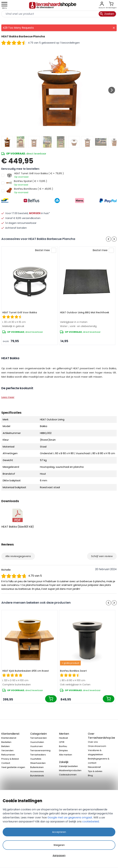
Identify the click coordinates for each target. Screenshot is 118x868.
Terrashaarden (39, 738)
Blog (90, 775)
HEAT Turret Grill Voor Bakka (20, 312)
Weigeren (59, 845)
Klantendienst (9, 738)
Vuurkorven (37, 746)
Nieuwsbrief (94, 767)
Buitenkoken (37, 767)
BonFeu (63, 746)
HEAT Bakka (18, 519)
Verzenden (7, 750)
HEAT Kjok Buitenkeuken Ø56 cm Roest (26, 671)
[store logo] (53, 5)
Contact (6, 763)
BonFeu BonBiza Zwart (73, 671)
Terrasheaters (38, 755)
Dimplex (63, 750)
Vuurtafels (36, 759)
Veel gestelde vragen (13, 767)
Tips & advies (95, 771)
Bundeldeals (37, 776)
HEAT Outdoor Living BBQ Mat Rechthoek (85, 312)
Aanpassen (59, 855)
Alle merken (66, 755)
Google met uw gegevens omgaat (70, 817)
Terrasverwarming (40, 750)
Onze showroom (97, 746)
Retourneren (8, 755)
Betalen (6, 746)
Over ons (93, 742)
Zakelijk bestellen (68, 766)
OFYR (62, 742)
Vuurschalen (37, 742)
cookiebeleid (91, 822)
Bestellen (6, 742)
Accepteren (59, 832)
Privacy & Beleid (10, 759)
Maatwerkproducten (70, 770)
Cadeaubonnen (68, 775)
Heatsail (63, 738)
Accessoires (37, 771)
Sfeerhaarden (38, 763)
